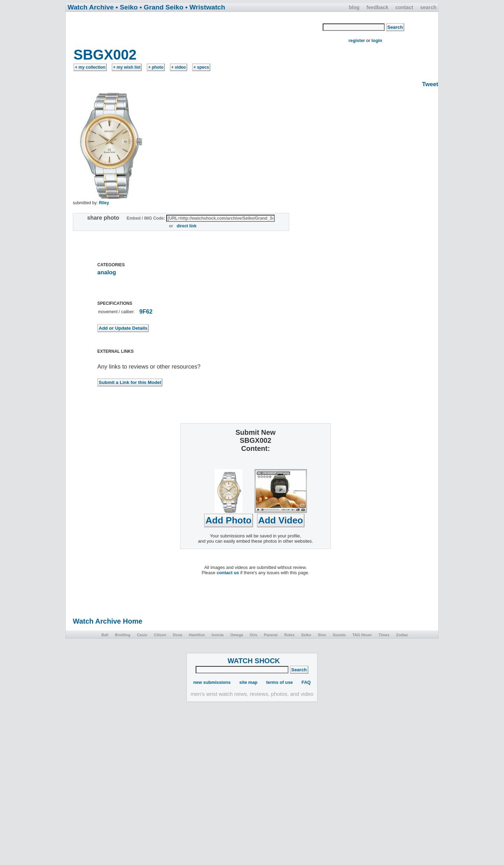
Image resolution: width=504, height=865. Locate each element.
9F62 (146, 312)
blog (354, 7)
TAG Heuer (362, 635)
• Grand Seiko (162, 7)
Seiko (306, 635)
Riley (104, 203)
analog (107, 272)
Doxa (177, 635)
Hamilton (197, 635)
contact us (228, 573)
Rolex (289, 635)
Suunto (339, 635)
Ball (105, 635)
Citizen (160, 635)
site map (248, 682)
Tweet (430, 84)
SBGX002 (105, 55)
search (428, 7)
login (377, 40)
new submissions (212, 682)
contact (404, 7)
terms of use (280, 682)
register (357, 40)
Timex (384, 635)
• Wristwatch (205, 7)
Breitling (122, 635)
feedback (377, 7)
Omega (237, 635)
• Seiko (127, 7)
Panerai (271, 635)
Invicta (218, 635)
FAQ (306, 682)
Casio (142, 635)
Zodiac (402, 635)
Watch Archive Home (108, 621)
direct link (187, 226)
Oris (253, 635)
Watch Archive (91, 7)
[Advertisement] (195, 29)
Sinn (322, 635)
